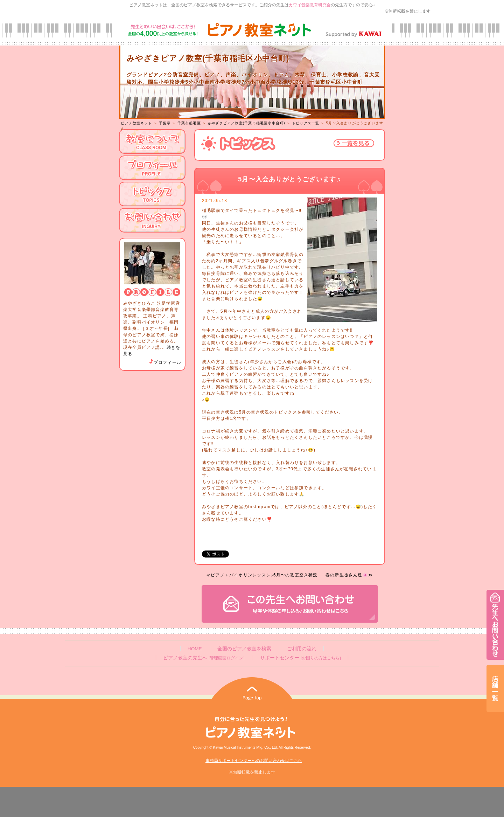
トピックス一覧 (306, 123)
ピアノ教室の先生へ (204, 658)
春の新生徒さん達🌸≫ (349, 575)
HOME (195, 649)
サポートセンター (300, 658)
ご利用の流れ (302, 649)
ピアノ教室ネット (136, 123)
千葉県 (165, 123)
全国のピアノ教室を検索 (244, 649)
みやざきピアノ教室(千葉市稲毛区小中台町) (246, 123)
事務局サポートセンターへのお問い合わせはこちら (254, 761)
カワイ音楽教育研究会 (310, 5)
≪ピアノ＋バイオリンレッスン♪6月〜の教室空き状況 (262, 575)
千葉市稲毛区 (189, 123)
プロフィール (165, 362)
